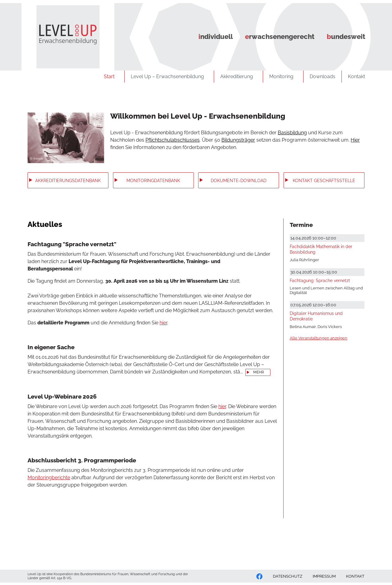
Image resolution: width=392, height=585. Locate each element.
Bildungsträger (238, 140)
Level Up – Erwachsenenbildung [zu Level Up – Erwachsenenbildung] (169, 76)
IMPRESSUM (324, 576)
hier (163, 323)
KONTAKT (355, 576)
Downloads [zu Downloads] (322, 76)
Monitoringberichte (49, 478)
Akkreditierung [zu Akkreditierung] (238, 76)
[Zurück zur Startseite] (63, 34)
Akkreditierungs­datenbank (68, 180)
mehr (259, 372)
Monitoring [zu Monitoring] (283, 76)
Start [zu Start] (111, 76)
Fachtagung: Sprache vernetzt (320, 280)
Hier (355, 140)
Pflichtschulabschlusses (173, 140)
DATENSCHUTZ (288, 576)
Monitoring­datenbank (153, 180)
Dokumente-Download (239, 180)
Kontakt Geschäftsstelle (324, 180)
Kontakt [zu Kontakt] (358, 76)
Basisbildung (292, 133)
